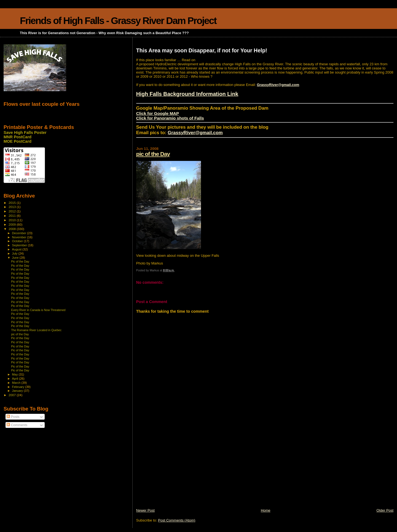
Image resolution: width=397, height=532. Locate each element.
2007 (13, 395)
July (15, 253)
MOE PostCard (18, 141)
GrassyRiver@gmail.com (278, 85)
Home (266, 510)
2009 (13, 224)
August (17, 249)
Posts (13, 417)
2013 (13, 207)
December (20, 233)
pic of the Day (153, 154)
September (20, 245)
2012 (13, 211)
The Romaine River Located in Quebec (36, 330)
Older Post (385, 510)
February (19, 387)
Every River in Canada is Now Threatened (38, 310)
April (16, 379)
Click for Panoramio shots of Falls (170, 118)
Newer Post (145, 510)
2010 (13, 220)
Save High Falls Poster (25, 133)
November (20, 237)
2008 (13, 229)
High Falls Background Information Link (187, 94)
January (18, 391)
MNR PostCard (18, 137)
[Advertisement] (178, 469)
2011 (13, 216)
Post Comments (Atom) (177, 520)
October (18, 241)
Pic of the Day (20, 261)
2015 (13, 203)
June (16, 258)
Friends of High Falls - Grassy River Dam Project (118, 21)
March (17, 383)
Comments (17, 425)
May (15, 374)
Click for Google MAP (158, 113)
